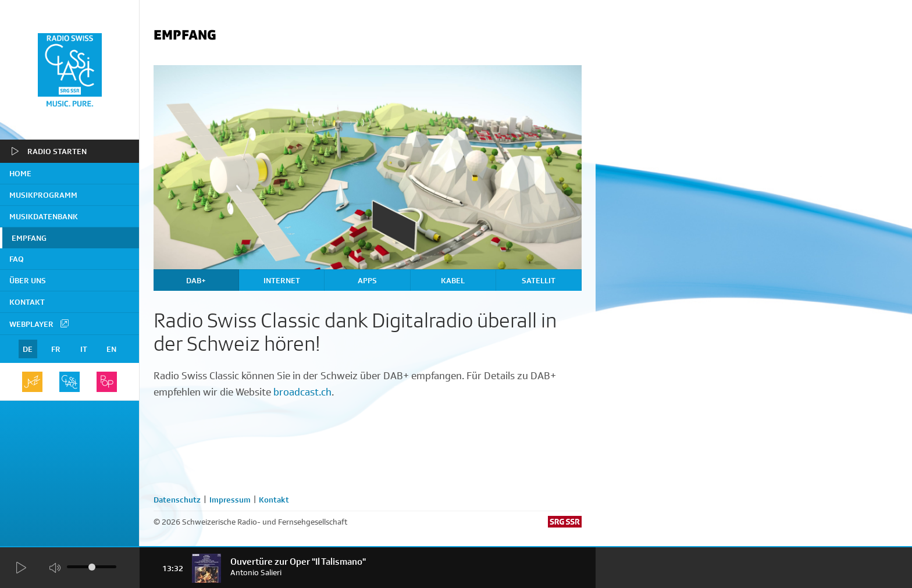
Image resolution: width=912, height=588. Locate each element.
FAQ (17, 259)
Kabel (453, 280)
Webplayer (40, 323)
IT (84, 349)
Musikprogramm (43, 195)
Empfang (29, 238)
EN (111, 349)
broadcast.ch (302, 392)
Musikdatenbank (44, 216)
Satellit (539, 280)
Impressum (230, 500)
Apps (367, 280)
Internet (282, 280)
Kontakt (27, 302)
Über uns (28, 280)
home (20, 173)
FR (56, 349)
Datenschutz (177, 500)
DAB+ (196, 280)
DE (28, 349)
